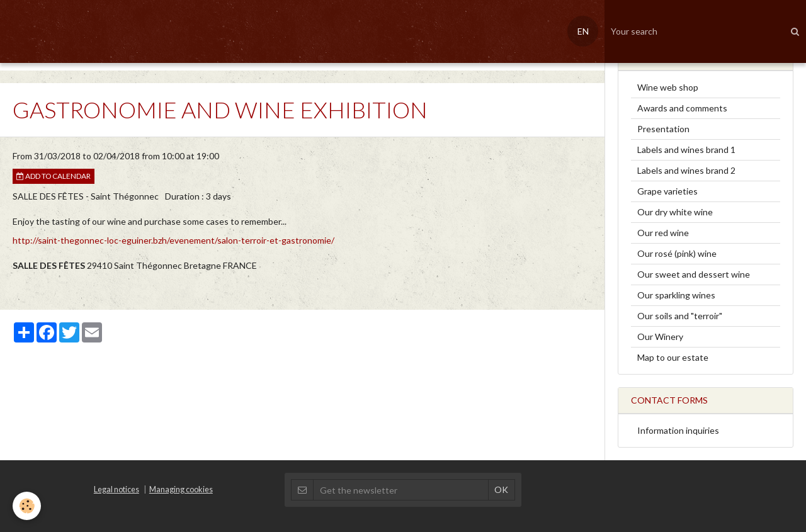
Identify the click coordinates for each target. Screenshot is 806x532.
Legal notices (116, 490)
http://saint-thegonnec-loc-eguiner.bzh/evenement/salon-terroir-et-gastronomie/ (173, 240)
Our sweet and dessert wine (694, 274)
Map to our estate (673, 357)
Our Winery (660, 337)
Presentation (663, 129)
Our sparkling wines (676, 295)
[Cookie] (27, 506)
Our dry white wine (675, 212)
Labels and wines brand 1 (686, 150)
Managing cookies (181, 490)
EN (583, 31)
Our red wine (663, 233)
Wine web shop (668, 87)
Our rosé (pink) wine (677, 253)
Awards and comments (682, 108)
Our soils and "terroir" (680, 316)
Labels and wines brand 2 (686, 170)
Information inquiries (678, 430)
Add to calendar (54, 176)
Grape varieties (667, 191)
